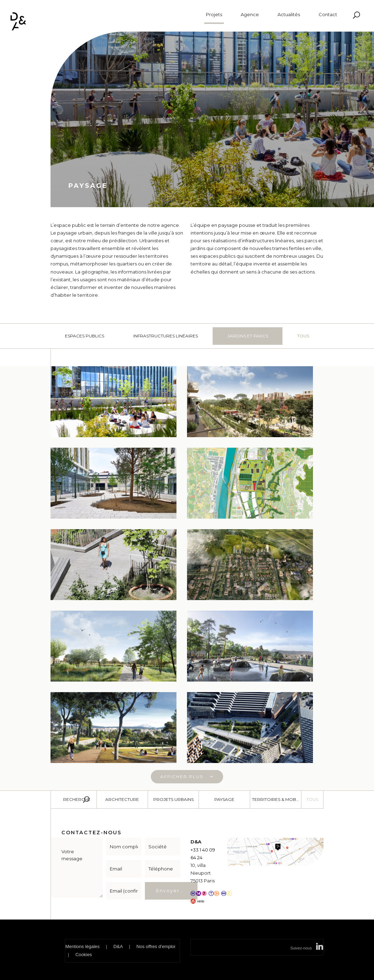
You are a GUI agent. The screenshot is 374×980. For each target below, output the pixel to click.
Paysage (224, 799)
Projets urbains (173, 799)
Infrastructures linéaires (166, 336)
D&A (118, 946)
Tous (303, 336)
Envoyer (168, 890)
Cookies (84, 955)
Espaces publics (85, 336)
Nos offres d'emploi (156, 946)
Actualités (289, 15)
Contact (328, 15)
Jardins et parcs (248, 336)
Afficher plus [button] (187, 777)
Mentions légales (82, 946)
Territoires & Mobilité (277, 799)
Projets (214, 15)
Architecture (122, 799)
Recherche (77, 799)
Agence (250, 15)
